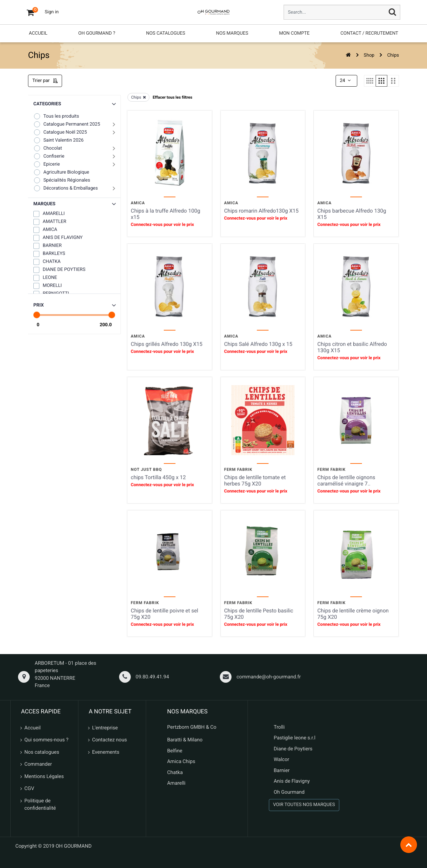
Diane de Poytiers (293, 749)
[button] (74, 204)
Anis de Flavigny (292, 781)
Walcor (282, 759)
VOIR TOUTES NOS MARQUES (304, 805)
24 (346, 81)
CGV (29, 788)
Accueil (33, 728)
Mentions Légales (44, 776)
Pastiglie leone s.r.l (295, 738)
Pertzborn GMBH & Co (192, 727)
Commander (38, 764)
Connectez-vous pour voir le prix (162, 225)
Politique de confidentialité (40, 805)
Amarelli (176, 783)
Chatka (175, 772)
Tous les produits (56, 116)
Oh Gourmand (289, 792)
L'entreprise (105, 728)
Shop (369, 55)
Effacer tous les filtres (173, 97)
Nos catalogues (42, 752)
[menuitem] (38, 33)
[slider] (37, 315)
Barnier (282, 770)
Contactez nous (109, 740)
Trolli (279, 727)
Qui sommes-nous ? (46, 740)
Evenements (106, 752)
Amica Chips (181, 761)
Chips (393, 55)
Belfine (175, 751)
